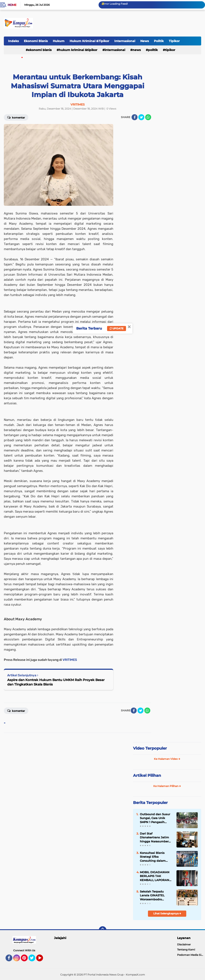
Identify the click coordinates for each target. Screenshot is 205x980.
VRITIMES (70, 660)
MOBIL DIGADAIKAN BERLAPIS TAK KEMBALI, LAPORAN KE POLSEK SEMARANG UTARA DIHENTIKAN (155, 876)
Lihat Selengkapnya (167, 913)
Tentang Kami (186, 950)
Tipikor (174, 41)
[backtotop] (103, 930)
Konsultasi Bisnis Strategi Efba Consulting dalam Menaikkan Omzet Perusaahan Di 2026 (154, 857)
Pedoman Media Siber (191, 955)
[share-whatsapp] (148, 117)
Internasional (125, 41)
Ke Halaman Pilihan (167, 786)
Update (117, 328)
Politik (159, 41)
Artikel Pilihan (147, 776)
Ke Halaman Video (167, 759)
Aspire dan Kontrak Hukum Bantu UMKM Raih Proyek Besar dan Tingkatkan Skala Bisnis (56, 682)
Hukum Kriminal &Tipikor (89, 41)
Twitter (34, 960)
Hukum (59, 41)
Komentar (16, 711)
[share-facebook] (135, 117)
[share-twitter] (141, 117)
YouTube (43, 960)
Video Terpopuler (150, 748)
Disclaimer (184, 944)
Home (12, 5)
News (145, 41)
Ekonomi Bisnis (36, 41)
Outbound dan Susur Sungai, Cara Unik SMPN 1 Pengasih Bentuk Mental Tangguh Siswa (155, 818)
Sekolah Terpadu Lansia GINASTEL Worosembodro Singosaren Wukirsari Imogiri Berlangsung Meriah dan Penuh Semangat (155, 895)
